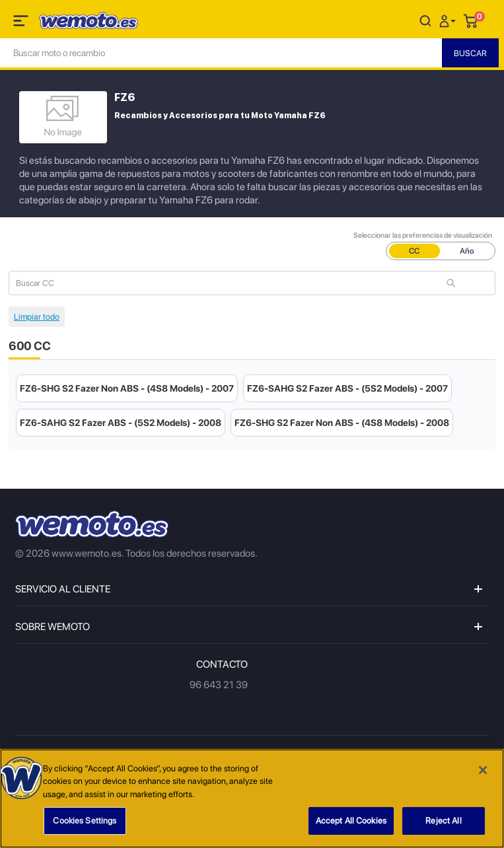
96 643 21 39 (219, 685)
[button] (449, 20)
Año (467, 251)
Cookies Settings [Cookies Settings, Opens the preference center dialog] (85, 821)
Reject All (443, 821)
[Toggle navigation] (22, 23)
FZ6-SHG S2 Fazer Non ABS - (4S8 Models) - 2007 (127, 388)
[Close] (483, 770)
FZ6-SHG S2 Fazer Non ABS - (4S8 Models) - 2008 (342, 423)
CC (414, 251)
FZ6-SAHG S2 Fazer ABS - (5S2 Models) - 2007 (347, 388)
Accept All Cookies (351, 821)
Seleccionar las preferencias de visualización (423, 235)
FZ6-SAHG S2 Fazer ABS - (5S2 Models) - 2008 (121, 423)
